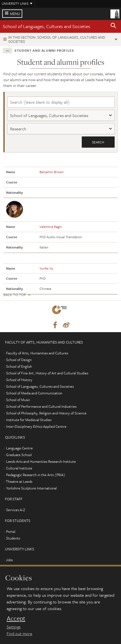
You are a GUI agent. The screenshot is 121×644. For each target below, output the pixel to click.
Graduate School (19, 455)
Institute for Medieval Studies (29, 420)
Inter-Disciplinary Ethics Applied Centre (36, 426)
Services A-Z (16, 510)
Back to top (15, 295)
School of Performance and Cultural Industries (41, 406)
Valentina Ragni (51, 227)
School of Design (19, 360)
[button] (113, 26)
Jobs (9, 560)
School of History (19, 380)
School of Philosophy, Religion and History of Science (46, 413)
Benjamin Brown (52, 172)
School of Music (18, 400)
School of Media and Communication (34, 393)
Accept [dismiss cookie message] (16, 618)
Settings (14, 627)
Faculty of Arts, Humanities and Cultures (37, 353)
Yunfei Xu (46, 268)
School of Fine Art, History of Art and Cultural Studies (47, 373)
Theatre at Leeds (19, 481)
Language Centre (19, 448)
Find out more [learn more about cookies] (19, 633)
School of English (19, 366)
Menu (15, 14)
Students (13, 538)
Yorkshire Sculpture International (31, 488)
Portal (11, 531)
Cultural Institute (19, 468)
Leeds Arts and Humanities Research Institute (41, 461)
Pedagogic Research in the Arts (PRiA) (36, 475)
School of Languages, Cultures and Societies (46, 26)
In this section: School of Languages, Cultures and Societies (57, 39)
